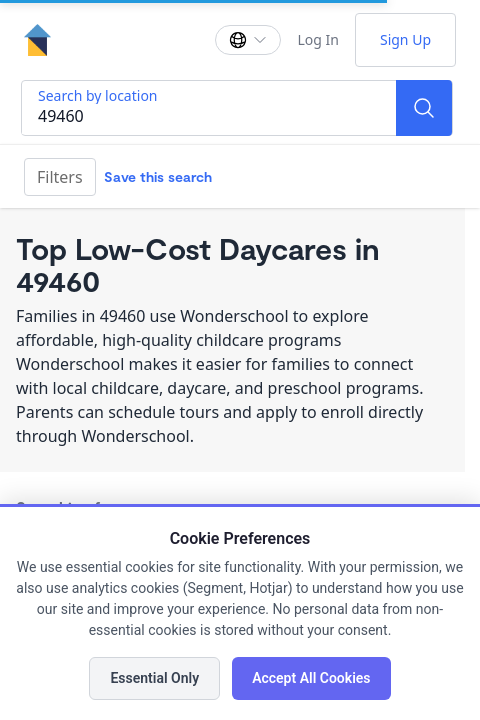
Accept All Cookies (311, 678)
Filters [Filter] (60, 177)
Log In (317, 39)
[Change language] (248, 40)
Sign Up (405, 39)
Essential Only (154, 678)
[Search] (424, 108)
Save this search (158, 176)
